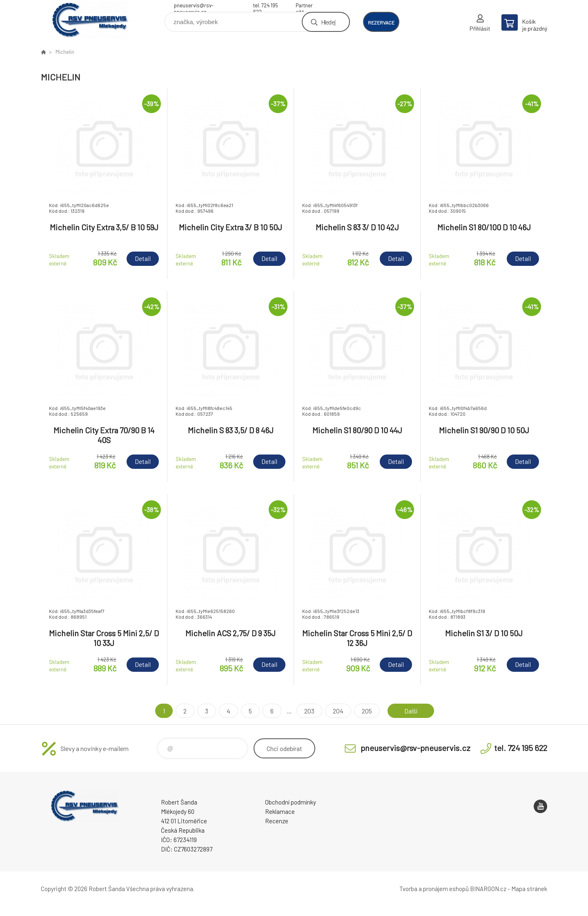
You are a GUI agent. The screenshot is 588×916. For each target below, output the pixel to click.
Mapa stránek (529, 889)
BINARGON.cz (488, 889)
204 (338, 711)
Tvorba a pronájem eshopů (434, 889)
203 (309, 711)
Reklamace (280, 811)
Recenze (277, 821)
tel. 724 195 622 (266, 6)
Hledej (328, 22)
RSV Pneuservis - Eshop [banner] (90, 19)
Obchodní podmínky (291, 802)
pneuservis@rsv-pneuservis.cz (194, 6)
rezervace (381, 22)
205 (367, 711)
